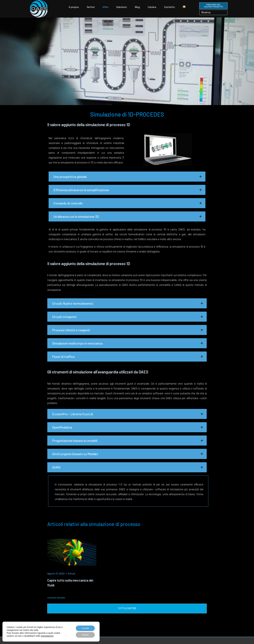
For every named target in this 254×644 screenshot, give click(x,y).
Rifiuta (85, 635)
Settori (91, 7)
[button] (127, 177)
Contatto (169, 7)
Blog (137, 7)
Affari (105, 7)
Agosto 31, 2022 (56, 573)
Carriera (152, 7)
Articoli (71, 573)
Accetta (85, 628)
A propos (74, 7)
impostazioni (47, 636)
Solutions (122, 7)
